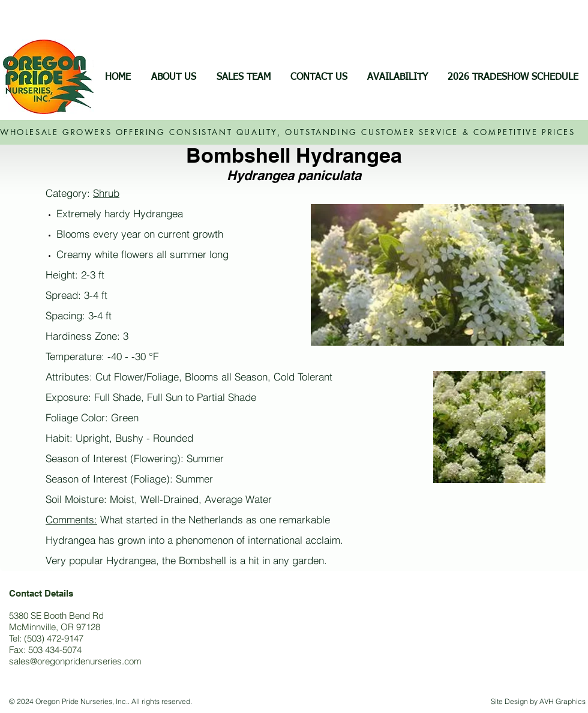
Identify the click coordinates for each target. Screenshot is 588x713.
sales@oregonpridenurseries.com (75, 661)
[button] (397, 77)
